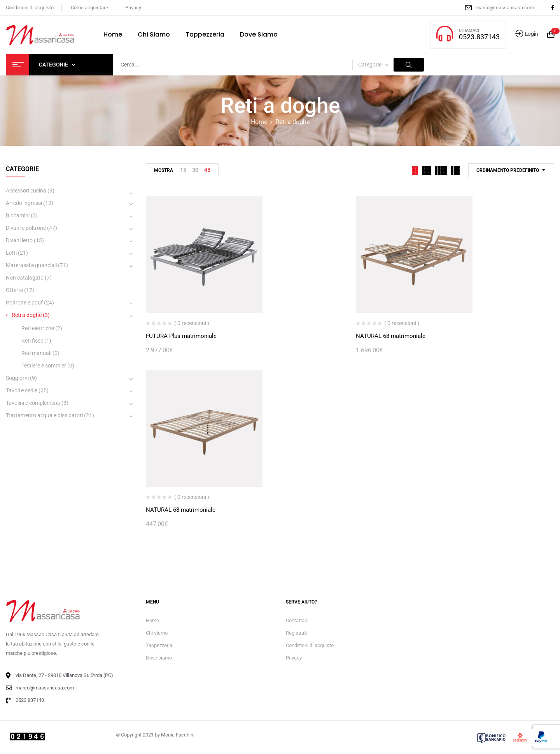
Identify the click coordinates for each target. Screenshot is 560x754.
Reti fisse (32, 341)
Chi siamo (157, 633)
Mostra (164, 170)
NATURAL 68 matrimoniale (391, 336)
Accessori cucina (26, 191)
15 (183, 170)
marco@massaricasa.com (505, 8)
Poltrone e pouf (24, 303)
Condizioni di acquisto (30, 8)
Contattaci (297, 620)
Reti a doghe (27, 315)
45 (207, 170)
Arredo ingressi (24, 203)
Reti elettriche (38, 328)
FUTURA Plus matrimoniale (181, 336)
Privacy (133, 8)
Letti (11, 253)
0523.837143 (479, 37)
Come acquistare (89, 8)
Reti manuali (36, 353)
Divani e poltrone (26, 228)
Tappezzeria (159, 645)
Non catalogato (25, 278)
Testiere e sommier (44, 366)
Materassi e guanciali (31, 265)
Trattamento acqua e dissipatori (44, 415)
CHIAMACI (469, 31)
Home (259, 122)
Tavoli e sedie (22, 390)
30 (195, 170)
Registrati (296, 633)
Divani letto (19, 240)
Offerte (14, 290)
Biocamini (18, 215)
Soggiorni (17, 378)
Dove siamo (159, 658)
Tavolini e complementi (33, 403)
